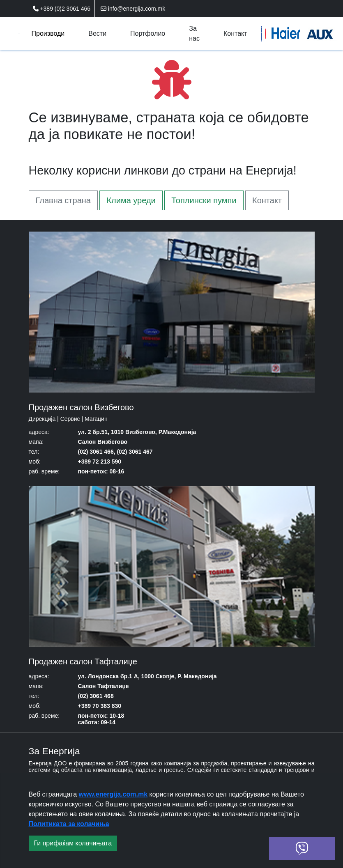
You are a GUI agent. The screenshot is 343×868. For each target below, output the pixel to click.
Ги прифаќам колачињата (73, 843)
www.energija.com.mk (113, 794)
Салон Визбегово (103, 442)
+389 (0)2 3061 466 (62, 9)
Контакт (267, 200)
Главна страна (63, 200)
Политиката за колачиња (69, 824)
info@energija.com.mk (133, 9)
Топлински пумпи (204, 200)
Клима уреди (131, 200)
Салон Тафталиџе (104, 686)
